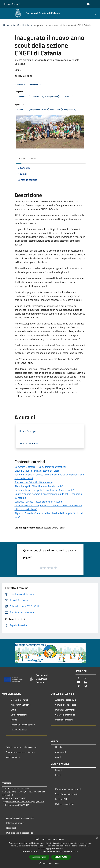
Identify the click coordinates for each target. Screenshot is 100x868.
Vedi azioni (35, 85)
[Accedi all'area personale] (88, 4)
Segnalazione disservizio (67, 794)
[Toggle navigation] (6, 13)
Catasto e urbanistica (65, 715)
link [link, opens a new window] (76, 851)
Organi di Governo (19, 700)
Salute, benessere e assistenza (21, 752)
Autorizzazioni (13, 757)
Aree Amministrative (21, 705)
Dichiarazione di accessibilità (20, 833)
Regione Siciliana (12, 4)
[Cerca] (94, 13)
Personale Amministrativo (23, 725)
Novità (16, 25)
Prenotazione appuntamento (69, 789)
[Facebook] (78, 679)
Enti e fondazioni (19, 715)
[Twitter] (85, 679)
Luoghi (58, 770)
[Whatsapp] (85, 686)
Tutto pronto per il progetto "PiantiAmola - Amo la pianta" (44, 490)
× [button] (97, 838)
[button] (50, 863)
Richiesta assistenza (65, 804)
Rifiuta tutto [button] (61, 857)
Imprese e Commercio (65, 710)
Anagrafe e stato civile (66, 700)
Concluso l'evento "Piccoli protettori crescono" (39, 502)
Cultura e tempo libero (66, 705)
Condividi (21, 85)
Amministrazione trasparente (20, 818)
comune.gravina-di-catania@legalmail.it (25, 802)
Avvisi (58, 757)
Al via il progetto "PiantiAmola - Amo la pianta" (39, 486)
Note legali (11, 828)
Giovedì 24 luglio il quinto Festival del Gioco (37, 471)
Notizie (26, 25)
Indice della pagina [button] (27, 159)
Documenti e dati (19, 730)
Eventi (58, 775)
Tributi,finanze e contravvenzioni (22, 747)
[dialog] (50, 851)
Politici (14, 720)
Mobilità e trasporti (64, 720)
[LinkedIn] (85, 682)
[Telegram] (78, 686)
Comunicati (61, 752)
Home (6, 25)
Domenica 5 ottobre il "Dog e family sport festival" (41, 467)
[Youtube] (78, 682)
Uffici (13, 710)
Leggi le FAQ (61, 799)
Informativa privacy (15, 823)
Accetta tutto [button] (39, 857)
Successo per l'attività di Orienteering (34, 482)
